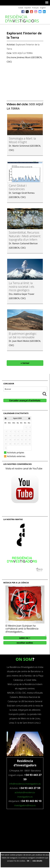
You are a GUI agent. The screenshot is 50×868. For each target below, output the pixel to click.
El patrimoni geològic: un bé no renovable (23, 335)
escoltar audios (25, 643)
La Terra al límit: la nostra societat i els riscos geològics (21, 286)
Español (28, 8)
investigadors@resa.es (25, 805)
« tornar (25, 363)
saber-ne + (25, 638)
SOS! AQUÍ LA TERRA (22, 53)
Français (35, 8)
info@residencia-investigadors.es (25, 784)
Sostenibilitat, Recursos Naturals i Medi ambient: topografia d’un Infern (25, 236)
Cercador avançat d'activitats (25, 400)
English (43, 8)
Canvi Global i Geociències (18, 187)
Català (21, 8)
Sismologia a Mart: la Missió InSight (22, 140)
